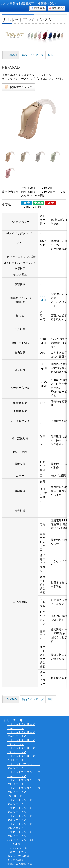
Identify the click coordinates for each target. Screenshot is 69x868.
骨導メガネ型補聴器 (20, 864)
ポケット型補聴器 (18, 856)
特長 (51, 55)
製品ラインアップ (33, 55)
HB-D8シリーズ (17, 848)
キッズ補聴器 (16, 860)
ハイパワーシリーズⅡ (21, 840)
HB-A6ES (14, 844)
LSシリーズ (15, 796)
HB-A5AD (11, 55)
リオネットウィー (18, 852)
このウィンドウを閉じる (57, 8)
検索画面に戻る (38, 8)
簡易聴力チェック (18, 87)
